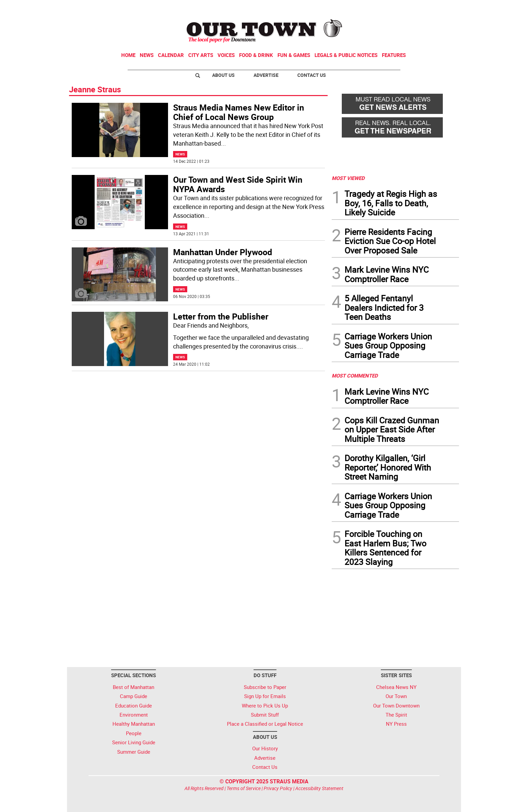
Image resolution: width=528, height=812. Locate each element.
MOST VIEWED (348, 178)
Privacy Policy (278, 788)
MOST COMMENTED (355, 375)
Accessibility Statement (319, 788)
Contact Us (312, 75)
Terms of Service (244, 788)
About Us (223, 75)
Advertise (266, 75)
